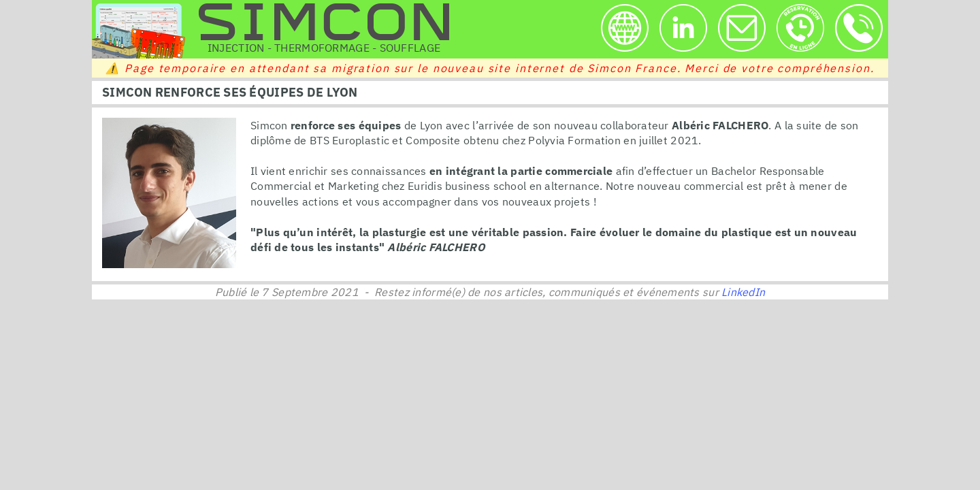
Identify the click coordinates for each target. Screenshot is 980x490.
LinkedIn (743, 292)
